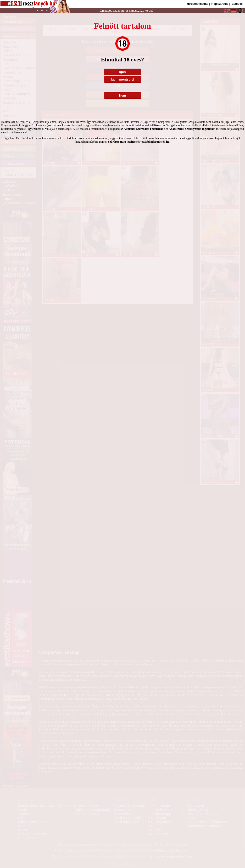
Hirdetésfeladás (198, 4)
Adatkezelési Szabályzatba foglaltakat (192, 129)
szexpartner (120, 11)
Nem (123, 95)
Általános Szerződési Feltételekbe (144, 129)
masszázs (138, 11)
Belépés (237, 4)
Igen (122, 72)
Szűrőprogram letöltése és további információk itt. (139, 142)
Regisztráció (220, 4)
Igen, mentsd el (122, 79)
